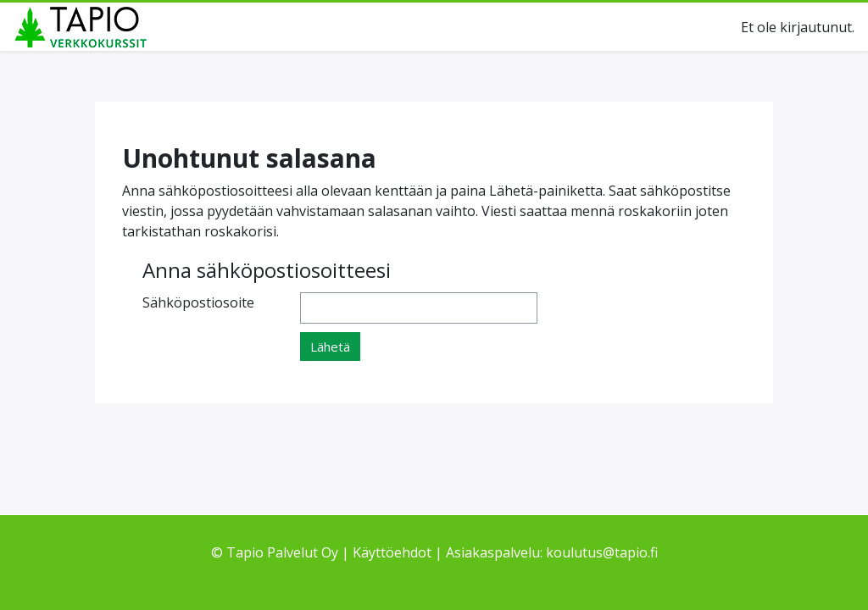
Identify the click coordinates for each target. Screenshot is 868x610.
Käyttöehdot (392, 552)
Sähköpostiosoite (198, 302)
